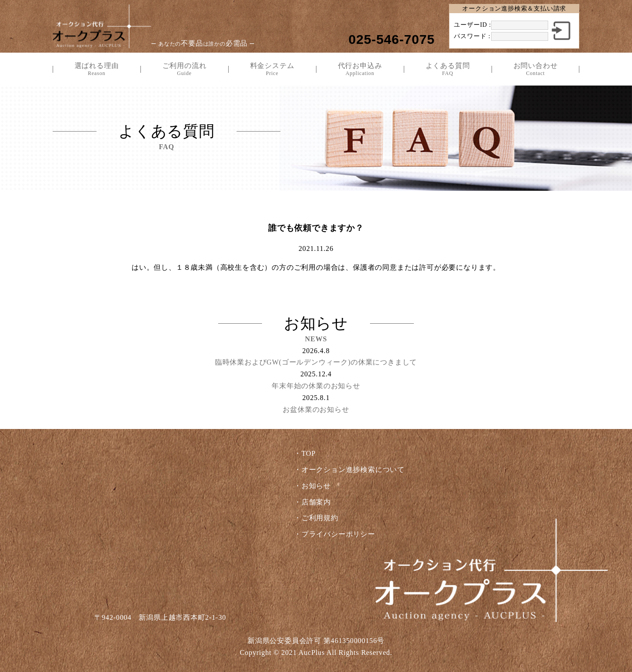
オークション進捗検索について (353, 470)
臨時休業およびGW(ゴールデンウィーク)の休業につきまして (316, 362)
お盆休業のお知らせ (316, 409)
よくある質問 (448, 69)
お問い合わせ (535, 69)
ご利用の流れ (184, 69)
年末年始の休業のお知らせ (316, 386)
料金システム (272, 69)
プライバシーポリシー (338, 534)
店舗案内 (316, 502)
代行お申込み (360, 69)
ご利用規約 (320, 518)
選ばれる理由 (97, 69)
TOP (309, 453)
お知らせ (316, 486)
